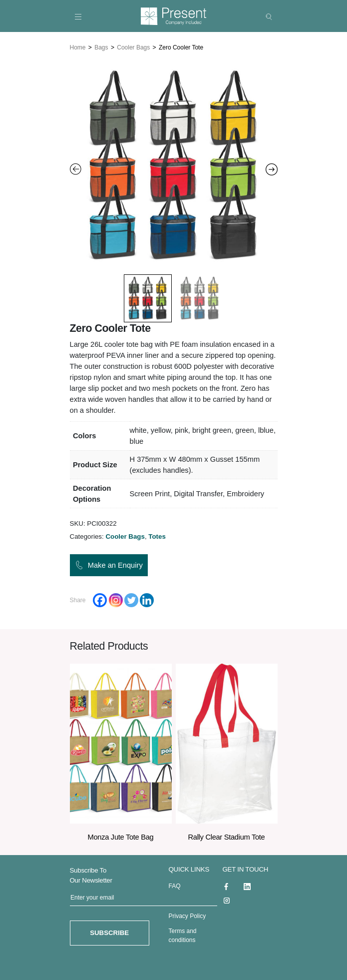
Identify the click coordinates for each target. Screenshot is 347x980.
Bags (101, 46)
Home (78, 46)
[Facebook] (100, 599)
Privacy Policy (187, 915)
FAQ (175, 885)
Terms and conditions (183, 934)
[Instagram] (116, 599)
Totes (157, 535)
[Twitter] (131, 599)
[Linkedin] (147, 599)
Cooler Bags (133, 46)
